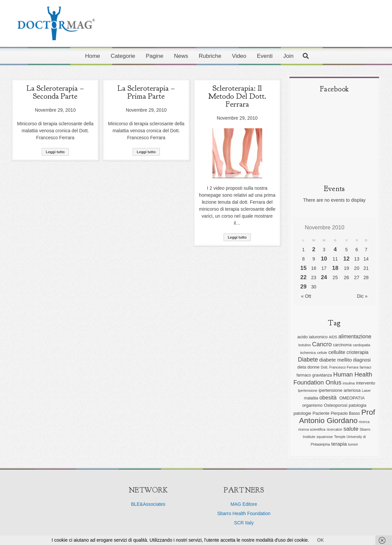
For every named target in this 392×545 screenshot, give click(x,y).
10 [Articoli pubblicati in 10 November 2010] (324, 259)
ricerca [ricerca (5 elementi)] (364, 422)
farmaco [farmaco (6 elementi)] (304, 375)
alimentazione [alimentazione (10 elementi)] (355, 336)
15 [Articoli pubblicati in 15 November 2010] (304, 268)
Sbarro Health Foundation (244, 513)
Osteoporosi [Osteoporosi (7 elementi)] (336, 405)
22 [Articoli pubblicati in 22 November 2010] (304, 277)
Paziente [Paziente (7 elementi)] (321, 413)
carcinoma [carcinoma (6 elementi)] (342, 345)
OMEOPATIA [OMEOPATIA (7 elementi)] (352, 398)
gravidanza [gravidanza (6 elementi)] (322, 375)
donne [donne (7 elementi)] (314, 367)
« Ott (306, 296)
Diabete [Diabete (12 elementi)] (308, 360)
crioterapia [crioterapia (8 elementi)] (357, 352)
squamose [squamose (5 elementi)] (325, 437)
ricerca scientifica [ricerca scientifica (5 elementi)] (312, 429)
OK (320, 540)
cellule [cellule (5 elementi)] (322, 353)
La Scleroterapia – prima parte (146, 92)
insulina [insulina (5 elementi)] (349, 383)
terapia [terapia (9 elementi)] (339, 444)
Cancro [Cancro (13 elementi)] (322, 344)
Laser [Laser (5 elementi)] (366, 390)
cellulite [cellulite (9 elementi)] (337, 352)
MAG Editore (244, 504)
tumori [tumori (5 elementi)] (353, 444)
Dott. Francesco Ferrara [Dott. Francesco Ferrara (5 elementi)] (339, 367)
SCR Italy (244, 523)
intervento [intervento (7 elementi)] (366, 383)
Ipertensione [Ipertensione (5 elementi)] (308, 390)
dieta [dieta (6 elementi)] (302, 367)
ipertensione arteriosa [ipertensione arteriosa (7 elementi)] (340, 390)
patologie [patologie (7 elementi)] (302, 413)
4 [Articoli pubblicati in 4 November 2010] (335, 249)
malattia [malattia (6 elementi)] (311, 398)
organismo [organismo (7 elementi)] (312, 405)
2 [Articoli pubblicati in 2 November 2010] (314, 249)
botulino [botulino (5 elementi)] (305, 345)
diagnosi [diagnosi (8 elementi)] (362, 360)
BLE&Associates (148, 504)
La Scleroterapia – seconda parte (55, 92)
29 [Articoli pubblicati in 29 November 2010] (304, 287)
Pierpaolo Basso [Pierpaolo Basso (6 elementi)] (345, 413)
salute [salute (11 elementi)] (351, 429)
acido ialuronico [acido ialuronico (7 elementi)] (313, 337)
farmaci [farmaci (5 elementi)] (365, 367)
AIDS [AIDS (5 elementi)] (333, 337)
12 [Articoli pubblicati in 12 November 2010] (346, 259)
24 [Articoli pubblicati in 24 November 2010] (324, 277)
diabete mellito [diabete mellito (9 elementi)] (336, 360)
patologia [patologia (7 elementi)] (357, 405)
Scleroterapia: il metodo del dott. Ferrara (237, 96)
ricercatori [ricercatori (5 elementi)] (334, 429)
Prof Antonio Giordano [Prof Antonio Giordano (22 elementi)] (337, 416)
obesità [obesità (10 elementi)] (329, 397)
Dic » (362, 296)
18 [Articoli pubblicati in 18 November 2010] (335, 268)
